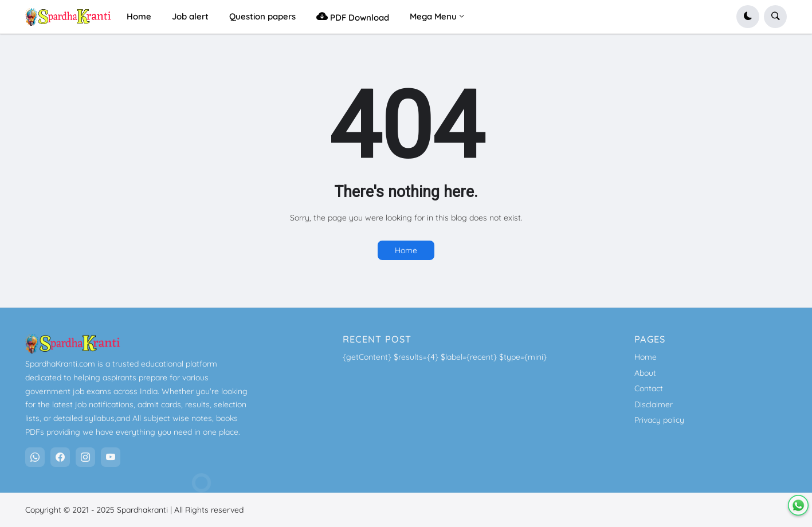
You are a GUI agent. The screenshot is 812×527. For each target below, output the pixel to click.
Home (406, 250)
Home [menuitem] (139, 16)
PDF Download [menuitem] (353, 16)
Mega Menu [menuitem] (433, 16)
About (645, 373)
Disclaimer (654, 404)
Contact (649, 388)
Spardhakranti (142, 510)
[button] (748, 17)
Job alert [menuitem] (190, 16)
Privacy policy (659, 420)
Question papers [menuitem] (262, 16)
